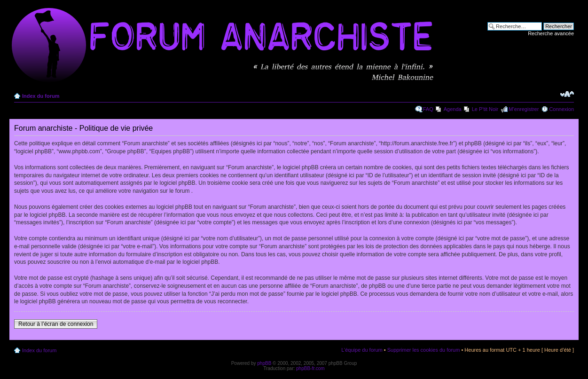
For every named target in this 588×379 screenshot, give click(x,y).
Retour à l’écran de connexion (56, 324)
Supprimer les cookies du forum (424, 350)
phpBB (264, 363)
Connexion (561, 109)
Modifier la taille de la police (567, 94)
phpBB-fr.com (310, 368)
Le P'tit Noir (485, 109)
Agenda (453, 109)
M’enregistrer (524, 109)
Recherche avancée (551, 33)
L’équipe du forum (362, 350)
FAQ (428, 109)
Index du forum (41, 96)
